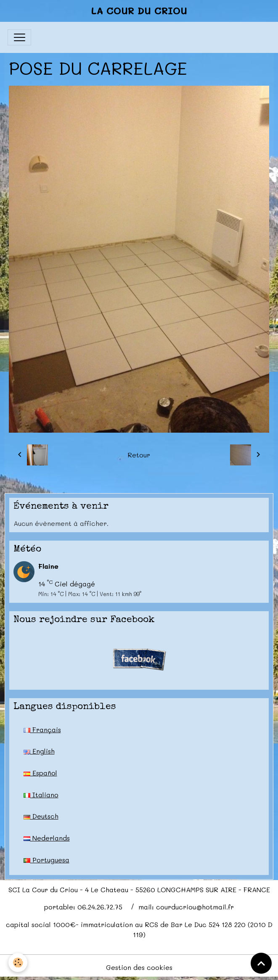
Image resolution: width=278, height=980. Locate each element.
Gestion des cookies (139, 967)
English (39, 751)
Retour (139, 455)
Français (42, 729)
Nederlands (47, 838)
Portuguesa (46, 860)
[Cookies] (18, 963)
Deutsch (41, 816)
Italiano (41, 795)
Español (40, 773)
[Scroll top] (261, 963)
